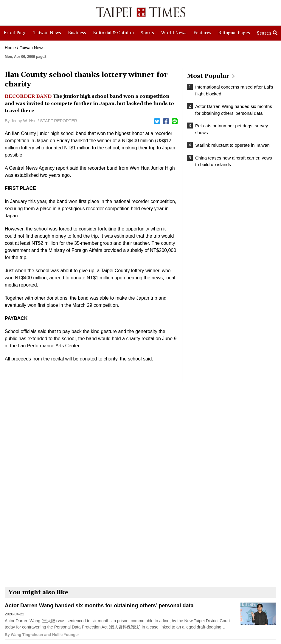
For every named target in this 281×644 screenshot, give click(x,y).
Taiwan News (32, 48)
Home (10, 48)
